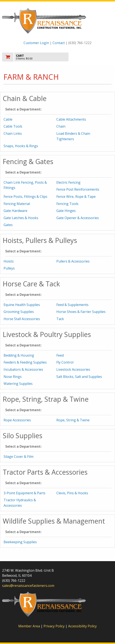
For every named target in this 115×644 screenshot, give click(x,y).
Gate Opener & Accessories (78, 218)
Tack (60, 319)
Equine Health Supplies (22, 305)
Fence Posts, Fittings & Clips (25, 197)
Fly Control (65, 362)
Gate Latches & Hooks (21, 218)
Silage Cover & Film (19, 457)
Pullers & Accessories (73, 261)
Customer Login (36, 43)
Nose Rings (13, 377)
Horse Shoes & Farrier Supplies (81, 312)
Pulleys (9, 268)
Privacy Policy (54, 626)
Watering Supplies (18, 384)
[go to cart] (41, 57)
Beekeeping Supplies (20, 542)
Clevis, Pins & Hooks (72, 493)
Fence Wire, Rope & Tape (76, 197)
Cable (8, 119)
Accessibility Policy (82, 626)
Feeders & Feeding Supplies (25, 362)
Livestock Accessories (73, 369)
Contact (59, 43)
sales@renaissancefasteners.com (28, 586)
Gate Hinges (66, 211)
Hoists (9, 261)
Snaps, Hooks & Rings (21, 146)
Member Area (29, 626)
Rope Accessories (17, 420)
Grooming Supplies (19, 312)
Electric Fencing (68, 182)
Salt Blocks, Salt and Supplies (79, 377)
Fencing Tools (67, 204)
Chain (61, 126)
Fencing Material (17, 204)
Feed (60, 355)
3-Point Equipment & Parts (24, 493)
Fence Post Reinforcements (78, 189)
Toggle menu (96, 57)
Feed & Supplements (72, 305)
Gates (8, 225)
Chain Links (13, 133)
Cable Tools (13, 126)
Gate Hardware (15, 211)
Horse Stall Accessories (22, 319)
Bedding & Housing (19, 355)
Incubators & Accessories (23, 369)
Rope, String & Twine (73, 420)
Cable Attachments (71, 119)
